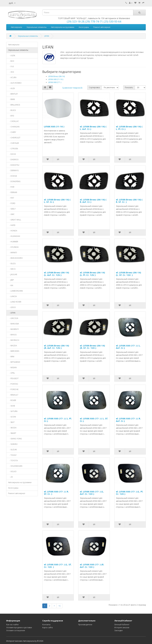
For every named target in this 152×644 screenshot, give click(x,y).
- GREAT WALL (15, 220)
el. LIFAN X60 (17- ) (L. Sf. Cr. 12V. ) (58, 566)
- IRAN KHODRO (15, 258)
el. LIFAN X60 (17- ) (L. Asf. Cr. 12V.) (92, 493)
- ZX (10, 477)
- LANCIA (12, 296)
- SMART (12, 433)
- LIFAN (12, 313)
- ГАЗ (11, 66)
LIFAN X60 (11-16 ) (56, 79)
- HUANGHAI (14, 236)
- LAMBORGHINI (15, 291)
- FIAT (11, 198)
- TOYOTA (13, 461)
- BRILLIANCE (14, 105)
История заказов (122, 628)
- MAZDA (13, 346)
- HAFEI (12, 225)
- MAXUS (12, 335)
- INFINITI (13, 253)
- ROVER (12, 400)
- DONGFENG (14, 181)
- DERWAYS (13, 170)
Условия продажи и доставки (19, 628)
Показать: (129, 87)
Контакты (46, 625)
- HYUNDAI (13, 247)
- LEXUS (12, 307)
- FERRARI (13, 192)
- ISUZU (12, 264)
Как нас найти (12, 625)
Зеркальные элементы (36, 27)
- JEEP (11, 280)
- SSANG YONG (15, 439)
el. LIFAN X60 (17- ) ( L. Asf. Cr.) (128, 347)
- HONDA (13, 231)
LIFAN (47, 36)
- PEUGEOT (13, 378)
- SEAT (11, 422)
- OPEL (12, 373)
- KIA (11, 285)
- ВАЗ (11, 61)
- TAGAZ (12, 455)
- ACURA (12, 77)
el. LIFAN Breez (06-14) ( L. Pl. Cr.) (129, 128)
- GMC (11, 214)
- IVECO (12, 269)
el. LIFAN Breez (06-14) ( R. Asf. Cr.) (93, 201)
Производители (85, 625)
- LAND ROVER (15, 302)
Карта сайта (47, 628)
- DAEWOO (13, 160)
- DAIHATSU (14, 165)
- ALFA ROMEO (15, 83)
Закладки (118, 630)
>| (60, 606)
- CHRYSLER (14, 143)
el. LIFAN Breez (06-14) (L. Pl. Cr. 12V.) (92, 274)
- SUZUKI (12, 450)
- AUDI (12, 88)
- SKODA (12, 428)
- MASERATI (13, 329)
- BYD (11, 116)
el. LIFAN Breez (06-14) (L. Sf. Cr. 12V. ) (128, 274)
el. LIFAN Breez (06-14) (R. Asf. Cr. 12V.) (56, 347)
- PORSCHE (13, 389)
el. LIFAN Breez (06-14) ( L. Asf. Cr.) (93, 128)
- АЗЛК (12, 56)
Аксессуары (84, 27)
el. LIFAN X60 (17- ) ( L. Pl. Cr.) (58, 420)
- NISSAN (12, 367)
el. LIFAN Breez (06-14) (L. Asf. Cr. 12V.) (56, 274)
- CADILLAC (14, 121)
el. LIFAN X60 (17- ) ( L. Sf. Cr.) (94, 420)
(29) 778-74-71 (94, 21)
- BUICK (12, 110)
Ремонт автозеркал (102, 27)
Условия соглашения (16, 630)
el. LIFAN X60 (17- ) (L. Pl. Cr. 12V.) (130, 493)
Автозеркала (16, 27)
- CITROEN (13, 149)
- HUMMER (13, 242)
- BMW (12, 99)
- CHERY (12, 132)
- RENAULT (13, 395)
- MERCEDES (14, 351)
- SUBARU (13, 444)
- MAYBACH (14, 340)
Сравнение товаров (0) (72, 88)
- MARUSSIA (14, 324)
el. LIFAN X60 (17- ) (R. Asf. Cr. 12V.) (92, 566)
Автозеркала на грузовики (63, 27)
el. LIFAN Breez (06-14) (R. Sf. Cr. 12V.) (92, 347)
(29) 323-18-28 (76, 21)
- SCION (12, 417)
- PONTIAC (13, 384)
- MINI (11, 357)
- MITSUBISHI (14, 362)
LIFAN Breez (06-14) (56, 76)
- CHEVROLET (14, 138)
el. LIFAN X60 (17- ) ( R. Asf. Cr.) (128, 420)
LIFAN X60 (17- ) (55, 82)
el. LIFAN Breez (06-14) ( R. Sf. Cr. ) (129, 201)
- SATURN (13, 411)
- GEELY (12, 209)
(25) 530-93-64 (112, 21)
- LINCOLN (13, 318)
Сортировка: (94, 87)
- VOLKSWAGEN (15, 466)
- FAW (11, 187)
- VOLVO (12, 471)
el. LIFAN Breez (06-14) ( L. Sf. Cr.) (57, 201)
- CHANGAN (14, 127)
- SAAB (12, 406)
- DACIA (12, 154)
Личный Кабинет (122, 625)
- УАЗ (11, 72)
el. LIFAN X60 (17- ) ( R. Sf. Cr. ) (56, 493)
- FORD (12, 203)
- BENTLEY (13, 94)
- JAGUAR (13, 274)
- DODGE (13, 176)
